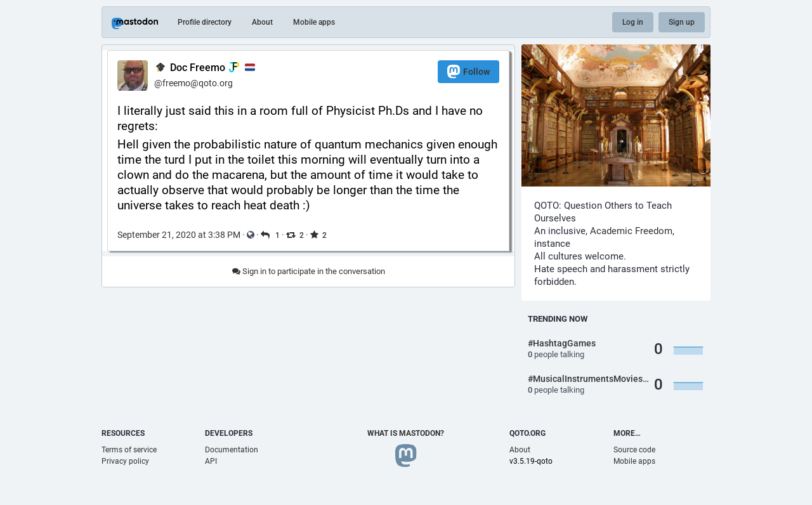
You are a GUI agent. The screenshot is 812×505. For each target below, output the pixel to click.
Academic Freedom (631, 231)
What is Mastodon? (406, 433)
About (262, 22)
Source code (634, 450)
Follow (468, 71)
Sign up (682, 22)
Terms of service (129, 450)
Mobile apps (314, 22)
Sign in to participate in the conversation (309, 271)
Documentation (232, 450)
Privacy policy (125, 461)
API (211, 461)
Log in (633, 22)
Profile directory (205, 22)
